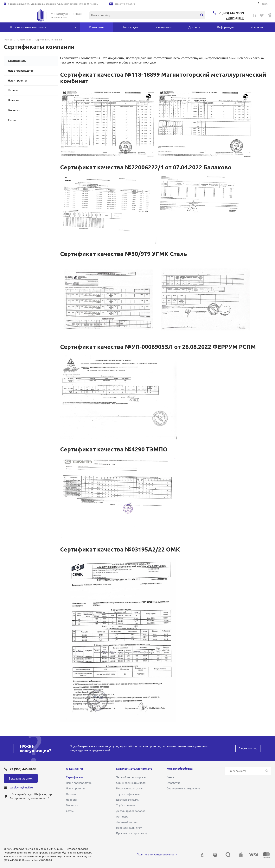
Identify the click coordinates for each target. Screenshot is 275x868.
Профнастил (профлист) (131, 833)
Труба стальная (126, 805)
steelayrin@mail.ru (125, 4)
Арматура (122, 817)
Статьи (12, 120)
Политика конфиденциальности (157, 854)
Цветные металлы (128, 800)
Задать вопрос (248, 748)
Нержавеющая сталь (129, 788)
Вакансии (14, 110)
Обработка (173, 783)
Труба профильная (128, 794)
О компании (74, 769)
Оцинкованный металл (131, 783)
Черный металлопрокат (131, 777)
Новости (13, 100)
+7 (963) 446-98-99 (231, 13)
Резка (170, 777)
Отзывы (13, 90)
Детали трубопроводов (131, 811)
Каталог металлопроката (134, 769)
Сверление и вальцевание (183, 788)
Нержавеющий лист (129, 828)
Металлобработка (180, 769)
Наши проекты (17, 81)
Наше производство (21, 71)
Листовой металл (127, 822)
